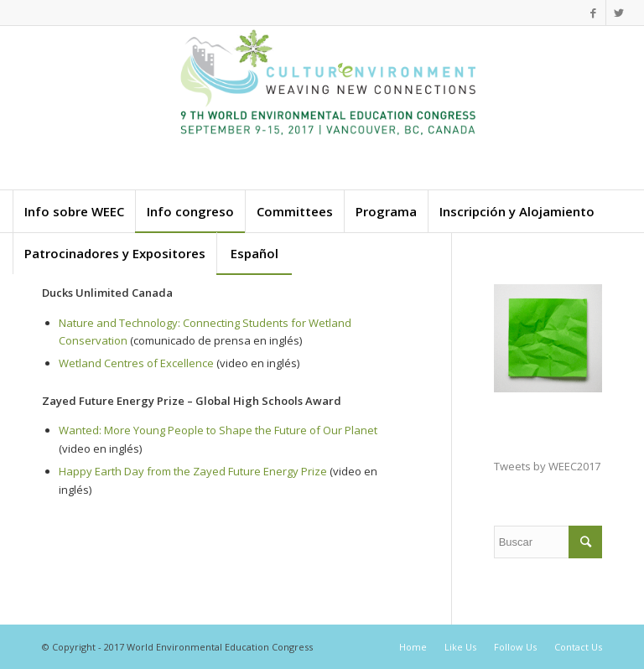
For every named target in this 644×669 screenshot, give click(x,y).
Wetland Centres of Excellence (136, 363)
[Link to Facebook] (593, 13)
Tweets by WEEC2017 (547, 466)
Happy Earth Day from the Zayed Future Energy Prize (193, 471)
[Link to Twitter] (619, 13)
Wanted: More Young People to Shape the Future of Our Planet (218, 430)
